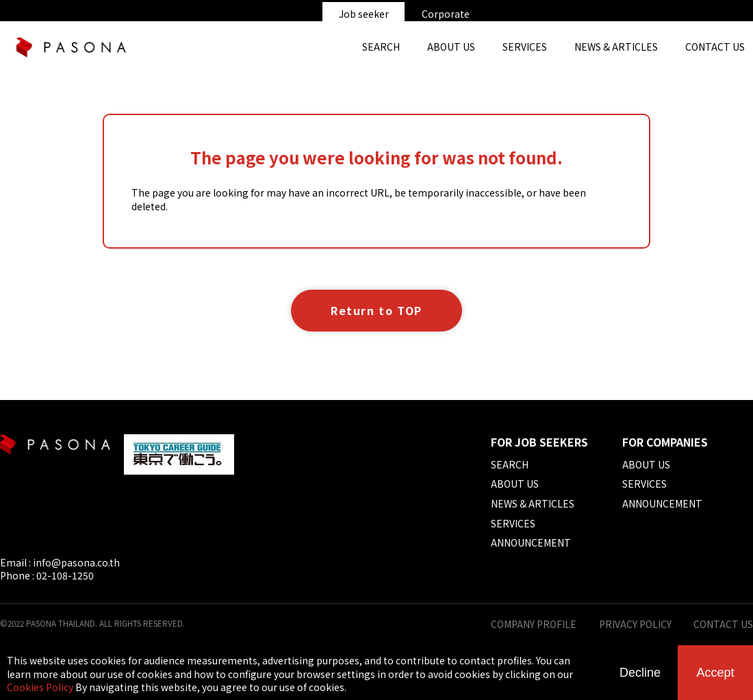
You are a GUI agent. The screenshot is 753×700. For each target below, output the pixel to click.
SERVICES (525, 47)
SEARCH (381, 47)
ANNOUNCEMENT (531, 543)
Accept (715, 673)
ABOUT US (451, 47)
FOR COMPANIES (665, 442)
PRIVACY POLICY (635, 624)
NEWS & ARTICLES (616, 47)
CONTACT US (723, 624)
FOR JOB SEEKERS (539, 442)
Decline (640, 673)
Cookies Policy (40, 687)
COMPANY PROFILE (534, 624)
